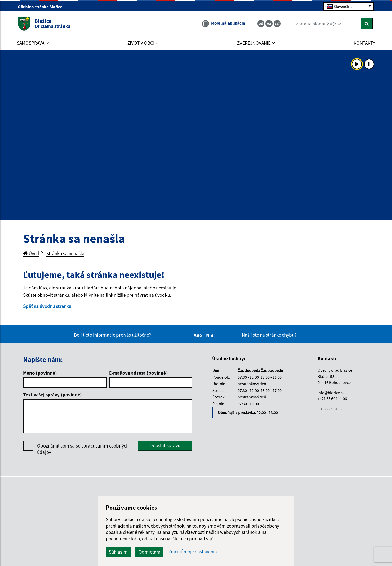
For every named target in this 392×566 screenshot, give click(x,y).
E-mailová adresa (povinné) (138, 373)
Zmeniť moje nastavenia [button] (193, 552)
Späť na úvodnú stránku (47, 306)
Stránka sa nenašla (65, 253)
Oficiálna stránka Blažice (42, 7)
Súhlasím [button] (118, 552)
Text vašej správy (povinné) (52, 395)
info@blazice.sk (331, 393)
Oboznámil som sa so (83, 449)
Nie (210, 335)
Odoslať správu (165, 445)
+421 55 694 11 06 (332, 399)
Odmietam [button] (149, 552)
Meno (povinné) (40, 373)
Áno (199, 335)
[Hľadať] (367, 24)
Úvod (31, 253)
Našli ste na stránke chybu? (269, 335)
